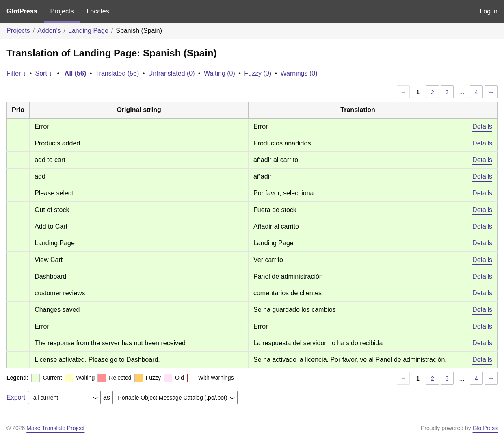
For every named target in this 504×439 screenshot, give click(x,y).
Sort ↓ (44, 73)
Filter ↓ (16, 73)
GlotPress (22, 11)
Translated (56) (117, 73)
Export (16, 397)
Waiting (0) (220, 73)
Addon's (49, 31)
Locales (98, 11)
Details (482, 127)
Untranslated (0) (172, 73)
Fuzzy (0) (258, 73)
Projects (62, 11)
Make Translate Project (55, 428)
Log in (489, 11)
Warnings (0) (299, 73)
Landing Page (88, 31)
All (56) (75, 73)
